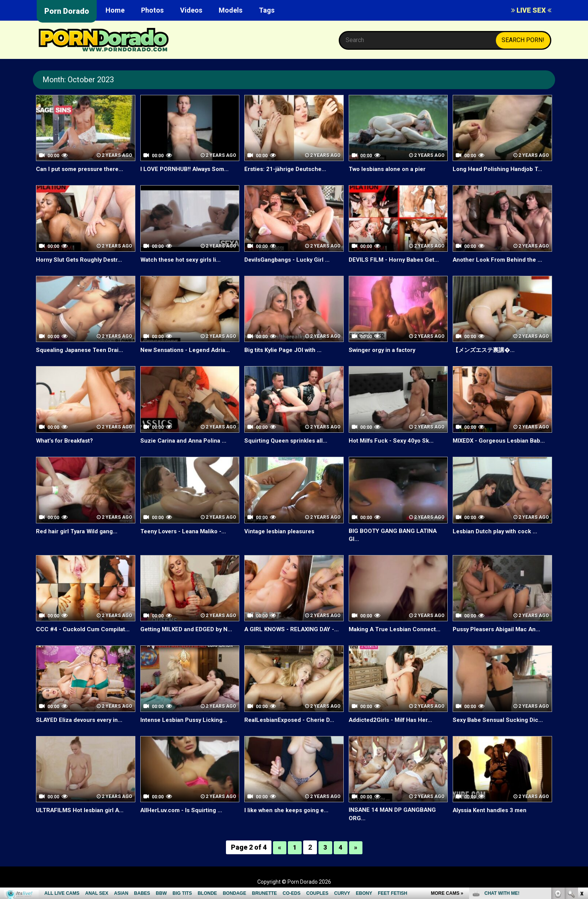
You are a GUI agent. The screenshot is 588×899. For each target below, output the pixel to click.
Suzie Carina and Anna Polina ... (185, 441)
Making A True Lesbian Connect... (397, 630)
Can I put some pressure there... (83, 169)
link (581, 779)
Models (231, 10)
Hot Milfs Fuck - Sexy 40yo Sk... (393, 441)
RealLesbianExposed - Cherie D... (292, 721)
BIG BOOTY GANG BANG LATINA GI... (394, 536)
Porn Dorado (67, 11)
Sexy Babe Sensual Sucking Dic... (500, 721)
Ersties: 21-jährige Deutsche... (288, 169)
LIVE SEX (531, 10)
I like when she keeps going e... (289, 811)
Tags (267, 10)
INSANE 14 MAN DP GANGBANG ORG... (394, 816)
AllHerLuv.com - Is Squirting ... (183, 811)
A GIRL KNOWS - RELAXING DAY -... (293, 630)
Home (115, 10)
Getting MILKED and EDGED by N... (188, 630)
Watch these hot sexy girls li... (183, 260)
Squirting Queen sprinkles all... (288, 441)
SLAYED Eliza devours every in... (82, 721)
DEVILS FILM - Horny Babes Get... (396, 260)
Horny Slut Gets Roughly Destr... (82, 260)
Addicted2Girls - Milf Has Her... (393, 721)
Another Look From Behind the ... (500, 260)
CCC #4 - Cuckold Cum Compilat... (84, 630)
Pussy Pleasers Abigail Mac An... (500, 630)
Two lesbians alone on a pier (390, 169)
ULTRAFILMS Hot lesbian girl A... (82, 811)
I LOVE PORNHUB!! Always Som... (187, 169)
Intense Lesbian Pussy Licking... (186, 721)
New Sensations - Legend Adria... (188, 350)
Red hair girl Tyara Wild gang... (79, 531)
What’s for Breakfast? (68, 441)
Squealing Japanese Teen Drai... (82, 350)
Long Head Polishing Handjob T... (499, 169)
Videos (191, 10)
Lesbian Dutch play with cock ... (497, 531)
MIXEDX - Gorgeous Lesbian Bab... (501, 441)
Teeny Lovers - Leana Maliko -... (186, 531)
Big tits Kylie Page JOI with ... (286, 350)
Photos (152, 10)
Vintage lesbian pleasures (282, 531)
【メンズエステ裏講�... (486, 350)
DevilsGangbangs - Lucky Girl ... (289, 260)
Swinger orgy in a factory (385, 350)
